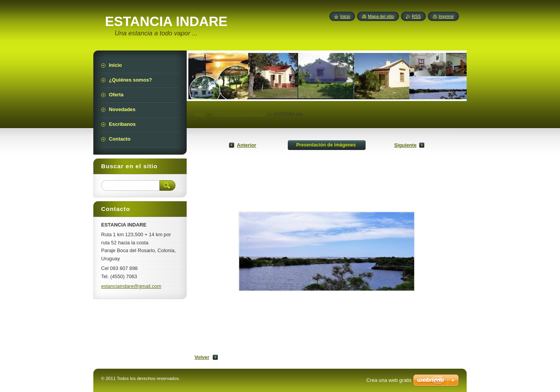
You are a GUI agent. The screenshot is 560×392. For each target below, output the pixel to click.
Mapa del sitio (381, 16)
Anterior (247, 145)
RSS (416, 16)
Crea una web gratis (389, 380)
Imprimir (446, 16)
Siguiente (405, 145)
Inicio (200, 114)
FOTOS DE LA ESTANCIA (239, 114)
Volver (202, 357)
